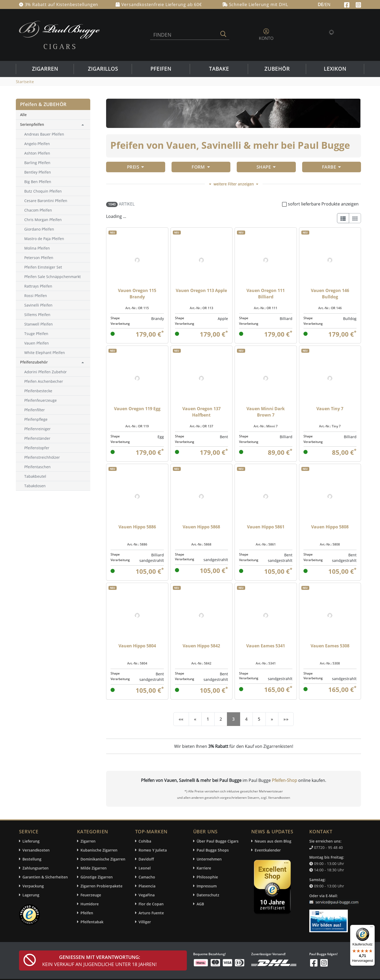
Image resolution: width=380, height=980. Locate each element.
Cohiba (145, 841)
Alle (23, 115)
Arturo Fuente (151, 913)
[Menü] (372, 928)
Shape (266, 167)
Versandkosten (36, 850)
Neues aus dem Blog (273, 841)
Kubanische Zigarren (99, 850)
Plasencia (147, 886)
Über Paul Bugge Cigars (218, 841)
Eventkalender (268, 850)
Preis (136, 167)
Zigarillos (103, 69)
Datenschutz (208, 895)
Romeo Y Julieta (153, 850)
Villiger (145, 922)
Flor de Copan (151, 904)
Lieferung (31, 841)
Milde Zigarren (94, 868)
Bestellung (32, 859)
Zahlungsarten (35, 868)
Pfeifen (161, 69)
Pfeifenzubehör (34, 362)
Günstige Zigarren (97, 877)
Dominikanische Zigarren (103, 859)
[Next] (272, 719)
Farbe (332, 167)
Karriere (204, 868)
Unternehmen (209, 859)
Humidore (90, 904)
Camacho (147, 877)
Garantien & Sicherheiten (45, 877)
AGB (200, 904)
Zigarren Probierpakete (101, 886)
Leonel (145, 868)
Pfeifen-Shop (284, 780)
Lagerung (31, 895)
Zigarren (45, 69)
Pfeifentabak (92, 922)
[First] (181, 719)
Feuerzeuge (91, 895)
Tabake (219, 69)
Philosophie (207, 877)
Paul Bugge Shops (213, 850)
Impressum (207, 886)
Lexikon (335, 69)
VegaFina (147, 895)
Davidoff (146, 859)
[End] (286, 719)
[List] (343, 218)
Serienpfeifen (32, 124)
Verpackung (33, 886)
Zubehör (277, 69)
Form (201, 167)
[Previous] (195, 719)
